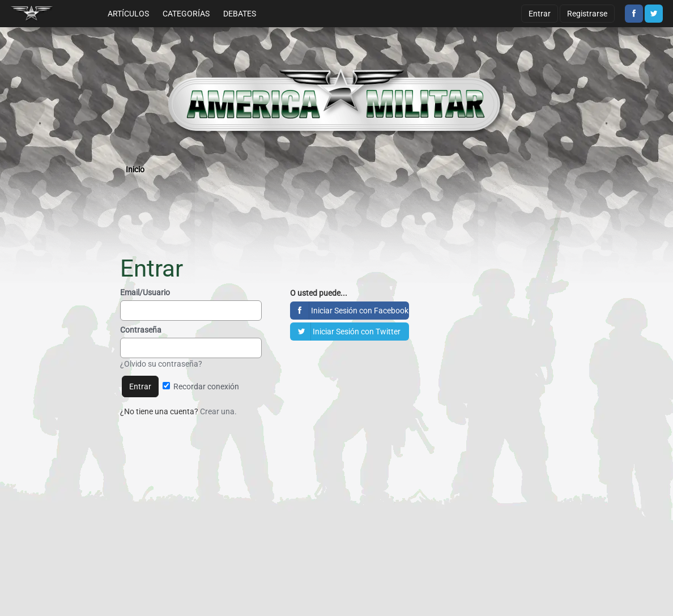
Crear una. (218, 411)
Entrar (540, 14)
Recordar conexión (201, 386)
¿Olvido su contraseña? (161, 364)
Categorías (186, 14)
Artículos (128, 14)
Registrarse (587, 14)
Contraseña (141, 330)
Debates (240, 14)
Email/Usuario (145, 292)
